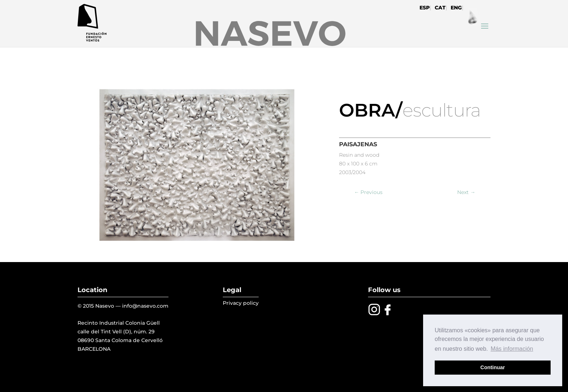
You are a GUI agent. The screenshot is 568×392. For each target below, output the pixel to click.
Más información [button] (512, 349)
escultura (442, 110)
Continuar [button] (493, 367)
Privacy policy (241, 303)
